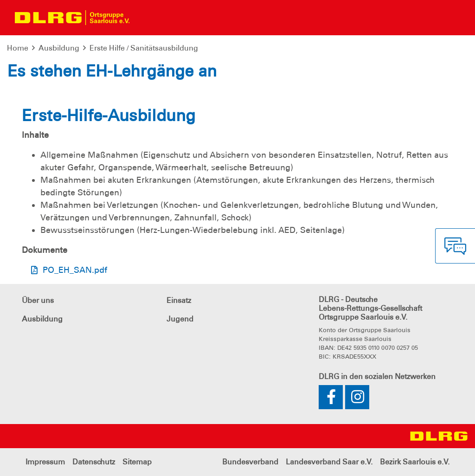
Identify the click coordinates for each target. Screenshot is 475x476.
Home (18, 48)
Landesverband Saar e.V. (329, 462)
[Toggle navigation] (145, 18)
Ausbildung (59, 48)
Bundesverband (250, 462)
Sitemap (137, 462)
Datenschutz (94, 462)
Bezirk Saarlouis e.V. (415, 462)
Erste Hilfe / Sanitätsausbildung (144, 48)
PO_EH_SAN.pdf (75, 270)
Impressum (45, 462)
